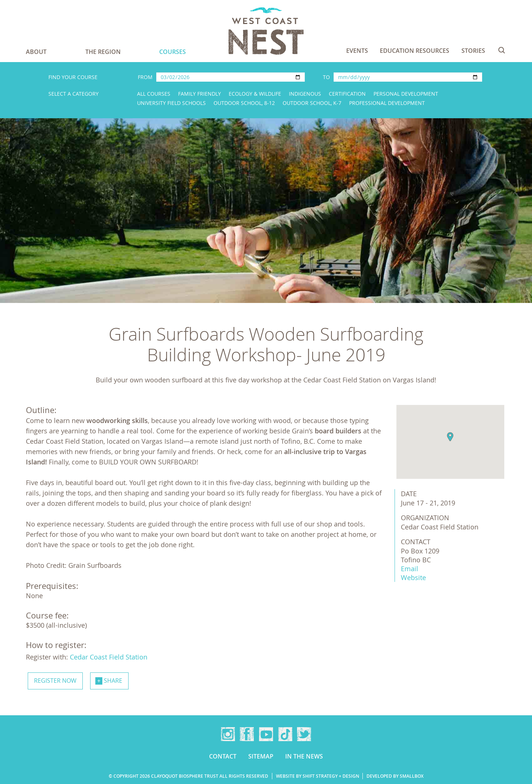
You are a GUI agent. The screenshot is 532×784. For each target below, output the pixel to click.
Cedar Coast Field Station (109, 657)
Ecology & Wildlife (255, 94)
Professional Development (387, 103)
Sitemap (261, 756)
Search (502, 50)
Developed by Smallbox (395, 776)
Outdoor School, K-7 (312, 103)
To (326, 77)
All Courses (154, 94)
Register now (55, 681)
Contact (223, 756)
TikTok (285, 734)
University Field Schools (171, 103)
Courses (173, 52)
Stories (473, 51)
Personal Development (406, 94)
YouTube (266, 734)
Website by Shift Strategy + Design (318, 776)
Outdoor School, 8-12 (244, 103)
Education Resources (415, 51)
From (145, 77)
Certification (347, 94)
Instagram (228, 734)
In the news (304, 756)
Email (410, 569)
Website (413, 577)
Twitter (304, 734)
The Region (103, 52)
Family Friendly (199, 94)
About (36, 52)
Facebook (247, 734)
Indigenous (305, 94)
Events (357, 51)
